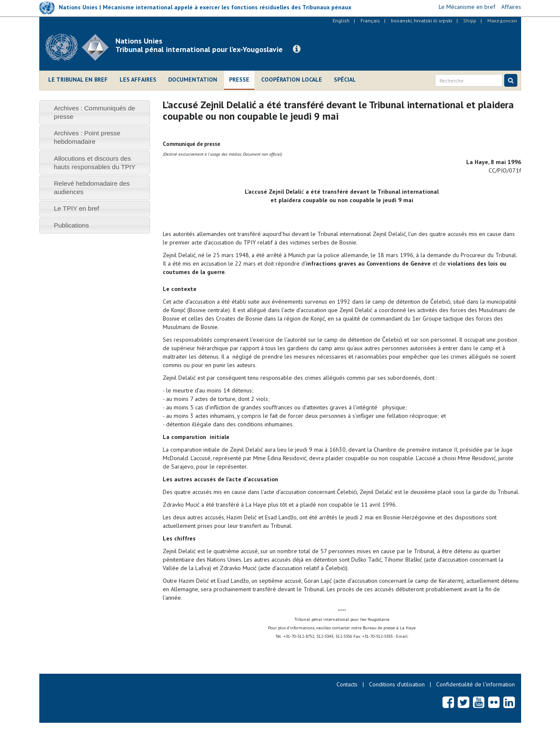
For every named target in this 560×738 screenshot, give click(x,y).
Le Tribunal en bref (78, 80)
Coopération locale (292, 80)
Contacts (347, 684)
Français (370, 21)
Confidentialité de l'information (475, 684)
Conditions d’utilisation (397, 684)
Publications (71, 225)
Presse (239, 80)
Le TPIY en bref (76, 208)
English (341, 21)
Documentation (193, 80)
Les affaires (138, 80)
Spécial (345, 80)
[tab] (95, 112)
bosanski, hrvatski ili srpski (422, 21)
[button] (297, 49)
